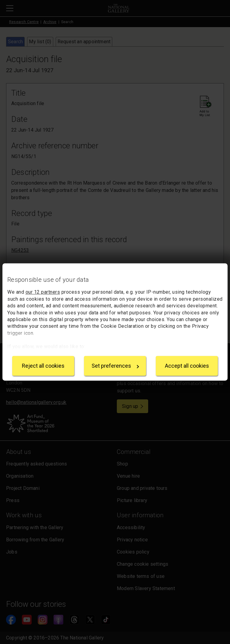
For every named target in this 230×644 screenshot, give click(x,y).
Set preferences (115, 366)
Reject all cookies (43, 366)
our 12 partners (43, 292)
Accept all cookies (187, 366)
